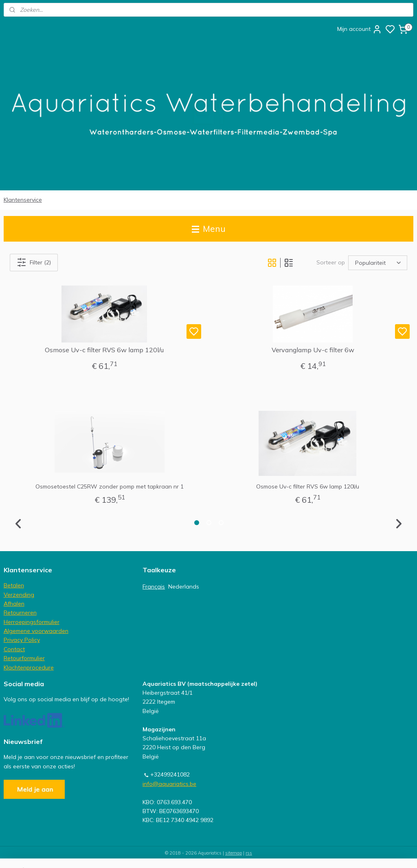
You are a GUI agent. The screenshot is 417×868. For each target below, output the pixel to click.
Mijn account (360, 29)
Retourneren (20, 613)
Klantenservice (23, 200)
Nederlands (184, 587)
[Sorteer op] (378, 263)
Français (154, 587)
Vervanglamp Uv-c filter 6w (313, 350)
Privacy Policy (22, 640)
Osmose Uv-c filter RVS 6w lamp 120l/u (104, 350)
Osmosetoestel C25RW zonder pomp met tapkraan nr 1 (110, 486)
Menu (209, 229)
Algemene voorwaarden (36, 631)
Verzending (19, 595)
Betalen (14, 585)
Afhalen (14, 604)
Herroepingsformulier (32, 622)
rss (249, 853)
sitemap (234, 853)
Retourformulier (24, 658)
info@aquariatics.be (169, 784)
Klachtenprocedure (29, 667)
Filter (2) (34, 262)
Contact (14, 649)
